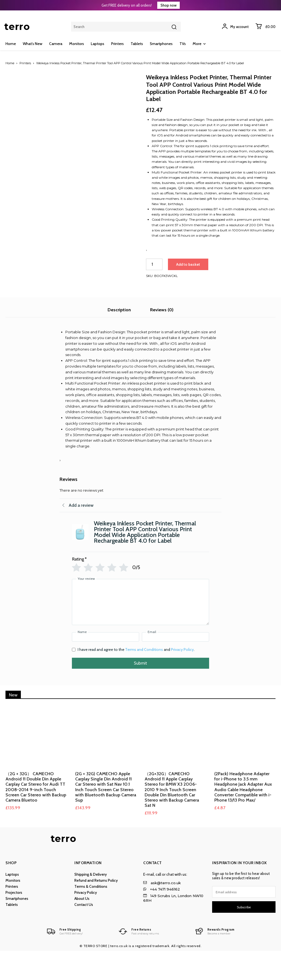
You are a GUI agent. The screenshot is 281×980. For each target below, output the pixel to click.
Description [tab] (119, 339)
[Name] (106, 666)
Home (10, 63)
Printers (25, 63)
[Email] (175, 666)
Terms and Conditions (144, 679)
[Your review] (140, 631)
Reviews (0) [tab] (162, 339)
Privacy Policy (182, 679)
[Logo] (64, 961)
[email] (244, 921)
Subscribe (244, 936)
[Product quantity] (154, 264)
